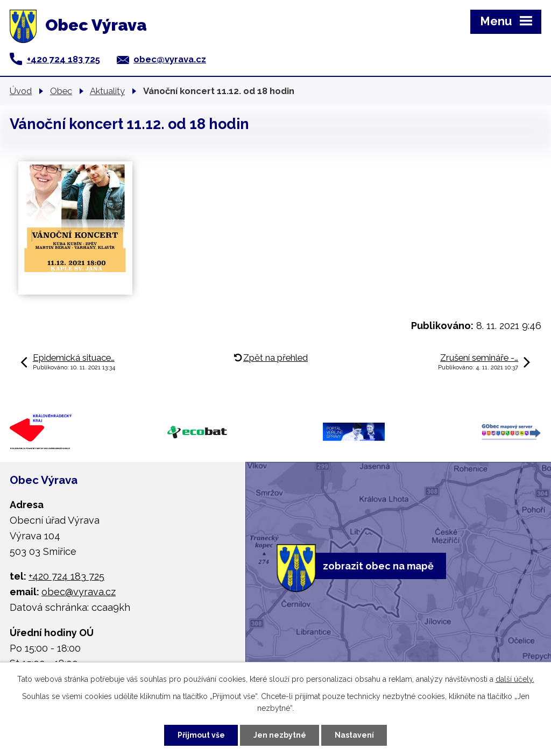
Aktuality (107, 91)
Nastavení (354, 735)
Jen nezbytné (280, 735)
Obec (61, 91)
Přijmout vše (201, 735)
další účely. (515, 679)
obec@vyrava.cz (170, 59)
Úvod (21, 91)
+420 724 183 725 (63, 59)
